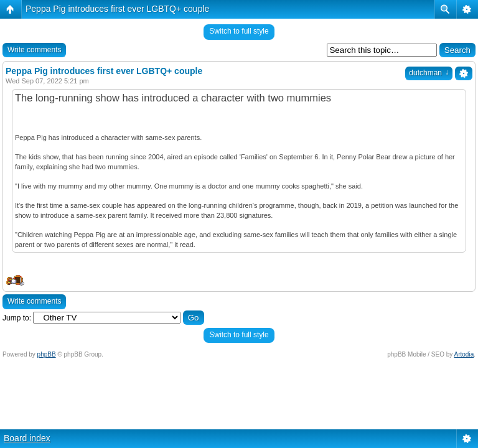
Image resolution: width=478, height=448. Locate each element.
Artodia (464, 354)
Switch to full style (239, 31)
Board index (27, 438)
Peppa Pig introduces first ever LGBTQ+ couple (117, 9)
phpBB (47, 354)
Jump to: (17, 318)
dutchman (429, 73)
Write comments (34, 50)
